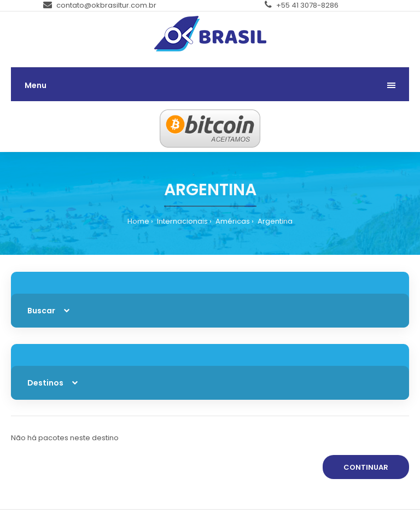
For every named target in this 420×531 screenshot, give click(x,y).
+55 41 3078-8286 (302, 5)
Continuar (366, 467)
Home (138, 221)
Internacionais (182, 221)
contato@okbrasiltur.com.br (100, 5)
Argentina (274, 221)
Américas (232, 221)
